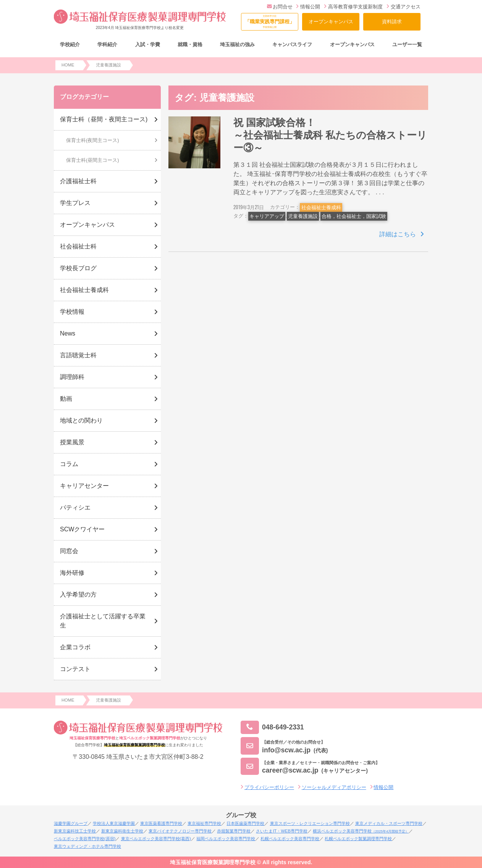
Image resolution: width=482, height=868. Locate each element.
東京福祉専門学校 (204, 823)
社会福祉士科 (78, 246)
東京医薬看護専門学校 (161, 823)
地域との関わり (81, 420)
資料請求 (392, 22)
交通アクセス (404, 7)
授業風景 (72, 442)
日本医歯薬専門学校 (245, 823)
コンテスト (75, 669)
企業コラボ (75, 647)
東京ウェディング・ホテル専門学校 (87, 846)
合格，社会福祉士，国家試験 (354, 216)
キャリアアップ (267, 216)
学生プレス (75, 203)
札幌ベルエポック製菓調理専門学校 (358, 839)
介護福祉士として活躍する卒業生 (103, 621)
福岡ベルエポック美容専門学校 (226, 839)
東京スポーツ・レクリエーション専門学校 (310, 823)
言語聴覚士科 (78, 355)
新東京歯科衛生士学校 (122, 831)
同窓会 (69, 551)
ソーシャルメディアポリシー (334, 787)
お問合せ (280, 7)
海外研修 (72, 573)
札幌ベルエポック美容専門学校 (290, 839)
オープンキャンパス (331, 22)
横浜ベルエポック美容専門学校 (361, 831)
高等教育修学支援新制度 (353, 7)
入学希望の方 (78, 595)
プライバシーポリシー (269, 787)
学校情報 (72, 312)
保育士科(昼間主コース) (93, 160)
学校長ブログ (78, 268)
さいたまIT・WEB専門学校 (281, 831)
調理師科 (72, 377)
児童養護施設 (303, 216)
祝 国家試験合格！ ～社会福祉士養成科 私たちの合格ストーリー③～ (349, 135)
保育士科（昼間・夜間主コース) (104, 119)
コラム (69, 464)
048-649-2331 (272, 727)
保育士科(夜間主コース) (93, 140)
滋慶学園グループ (71, 823)
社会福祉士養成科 (321, 207)
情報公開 (308, 7)
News (68, 333)
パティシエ (75, 507)
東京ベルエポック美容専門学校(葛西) (156, 839)
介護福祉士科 (78, 181)
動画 (66, 399)
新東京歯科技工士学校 (75, 831)
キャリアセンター (84, 486)
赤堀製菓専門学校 (234, 831)
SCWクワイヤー (82, 529)
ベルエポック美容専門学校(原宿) (85, 839)
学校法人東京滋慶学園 (114, 823)
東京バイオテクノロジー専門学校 (180, 831)
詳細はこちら (398, 234)
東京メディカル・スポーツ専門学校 (389, 823)
